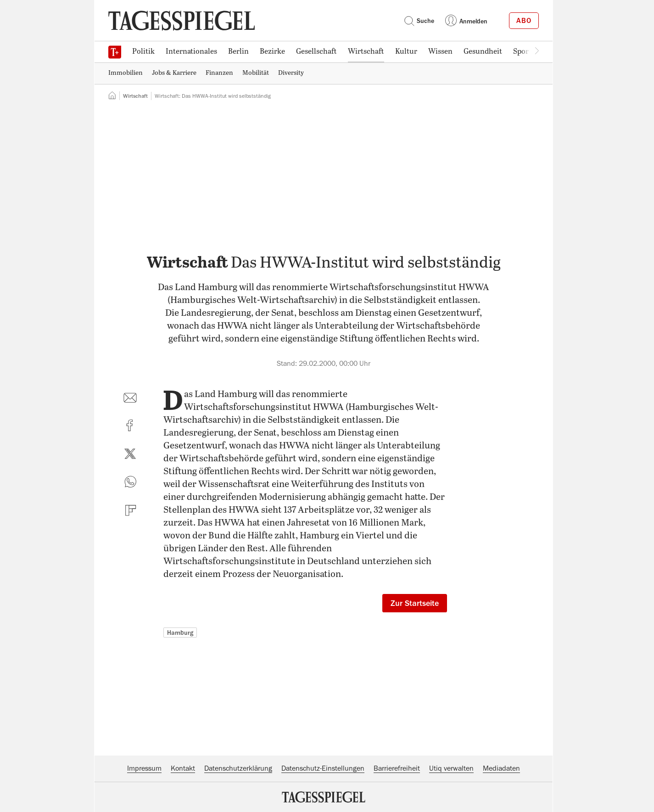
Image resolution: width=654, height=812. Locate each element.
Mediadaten (501, 768)
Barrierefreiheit (397, 768)
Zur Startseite (415, 603)
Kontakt (183, 768)
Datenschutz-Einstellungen (323, 768)
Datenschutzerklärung (238, 768)
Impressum (144, 768)
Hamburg (180, 633)
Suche (419, 21)
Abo (524, 21)
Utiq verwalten (451, 768)
